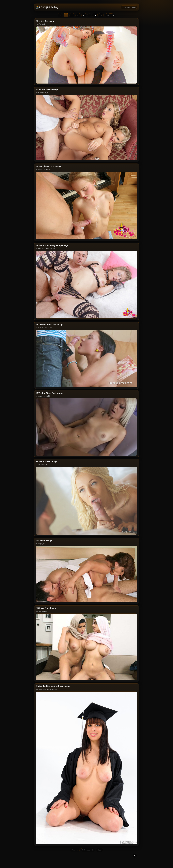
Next (100, 810)
